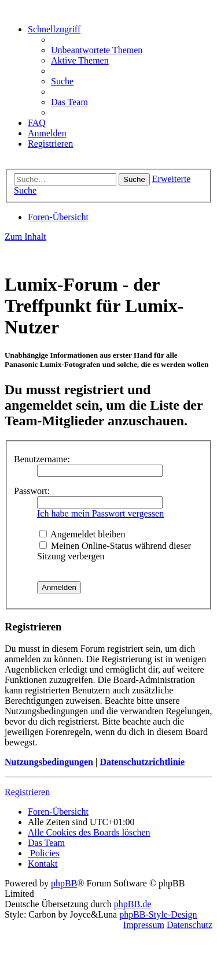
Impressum (144, 925)
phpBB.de (133, 904)
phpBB (64, 883)
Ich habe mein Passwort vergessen (100, 513)
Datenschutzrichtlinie (142, 762)
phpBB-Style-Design (158, 914)
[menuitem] (97, 50)
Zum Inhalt (25, 237)
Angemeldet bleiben (82, 534)
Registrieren (27, 792)
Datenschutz (190, 925)
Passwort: (32, 491)
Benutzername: (42, 459)
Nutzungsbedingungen (49, 762)
